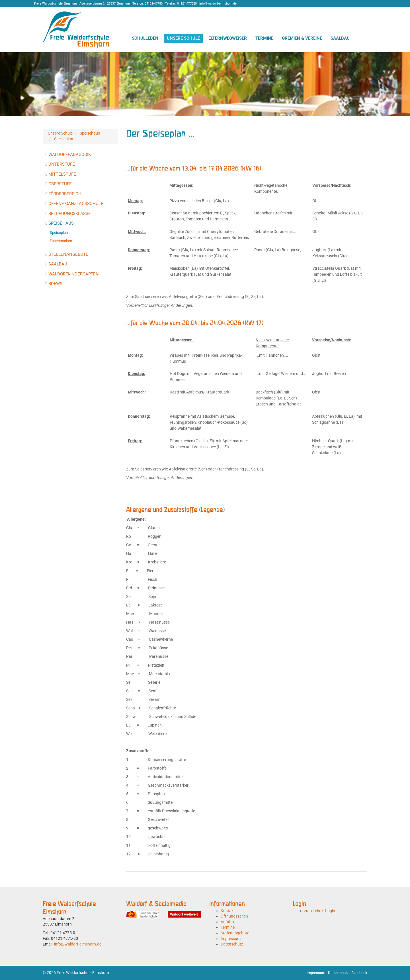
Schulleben (145, 38)
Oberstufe (60, 184)
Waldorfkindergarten (74, 274)
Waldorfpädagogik (70, 155)
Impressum (231, 939)
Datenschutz (232, 944)
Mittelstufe (62, 174)
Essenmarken (61, 241)
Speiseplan (64, 139)
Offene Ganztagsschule (76, 204)
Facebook (359, 973)
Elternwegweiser (228, 38)
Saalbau (340, 38)
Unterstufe (62, 164)
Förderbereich (65, 194)
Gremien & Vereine (302, 38)
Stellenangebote (68, 254)
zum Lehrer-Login (320, 911)
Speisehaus (90, 133)
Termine (264, 38)
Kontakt (228, 911)
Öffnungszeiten (234, 916)
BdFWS (55, 284)
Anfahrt (227, 922)
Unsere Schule (183, 38)
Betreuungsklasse (70, 214)
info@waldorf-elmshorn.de (78, 944)
